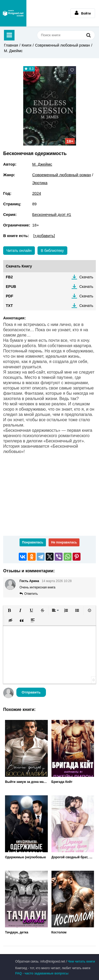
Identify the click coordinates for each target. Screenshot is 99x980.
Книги (27, 45)
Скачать (86, 277)
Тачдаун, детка (17, 932)
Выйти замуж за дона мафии (26, 782)
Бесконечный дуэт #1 (52, 214)
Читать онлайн (19, 251)
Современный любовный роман (63, 45)
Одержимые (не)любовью (25, 857)
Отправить (31, 692)
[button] (9, 610)
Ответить (31, 594)
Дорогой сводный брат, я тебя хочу (73, 857)
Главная (11, 45)
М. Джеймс (13, 51)
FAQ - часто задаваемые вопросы (42, 973)
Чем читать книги (81, 961)
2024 (37, 193)
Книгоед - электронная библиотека (13, 13)
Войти (83, 13)
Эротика (40, 183)
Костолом (59, 932)
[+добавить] (44, 236)
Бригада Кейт (62, 782)
